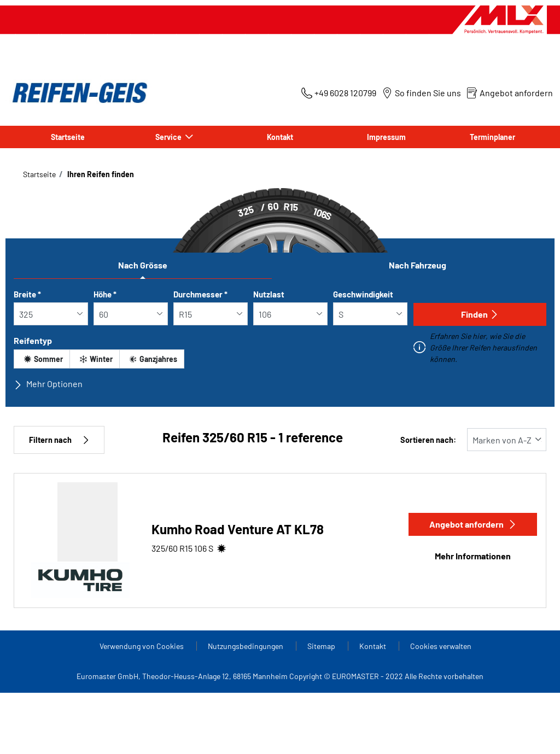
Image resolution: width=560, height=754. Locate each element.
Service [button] (169, 137)
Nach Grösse (143, 265)
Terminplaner (492, 137)
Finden (480, 314)
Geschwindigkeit (363, 294)
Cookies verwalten (441, 646)
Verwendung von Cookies (142, 646)
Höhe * (105, 294)
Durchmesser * (200, 294)
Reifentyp (33, 340)
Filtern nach (59, 440)
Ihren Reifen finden (100, 174)
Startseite (68, 137)
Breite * (27, 294)
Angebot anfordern (473, 524)
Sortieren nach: (428, 440)
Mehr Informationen (473, 556)
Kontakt (280, 137)
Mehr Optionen (48, 384)
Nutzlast (269, 294)
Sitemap (322, 646)
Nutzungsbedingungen (246, 646)
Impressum (386, 137)
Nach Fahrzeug (418, 265)
